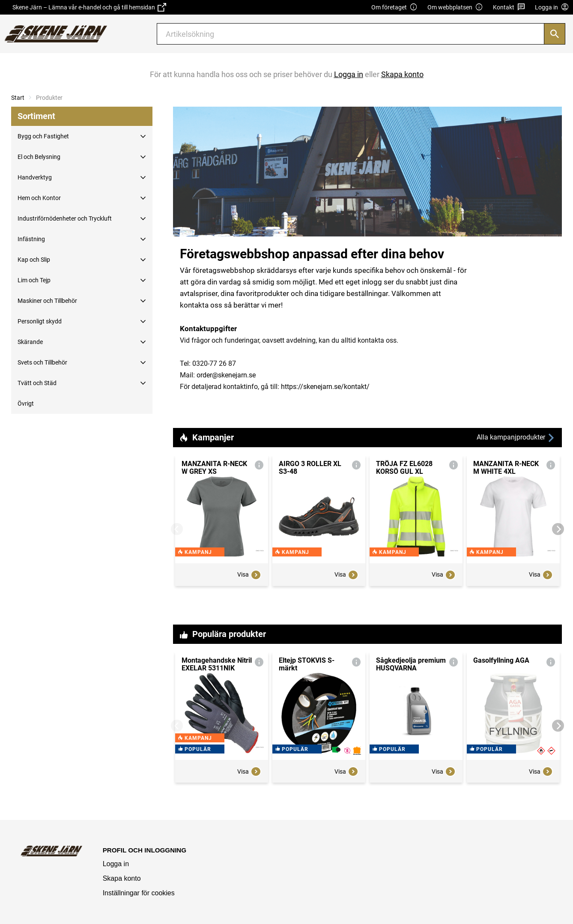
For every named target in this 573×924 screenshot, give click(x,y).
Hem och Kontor (39, 198)
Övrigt (26, 404)
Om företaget (394, 7)
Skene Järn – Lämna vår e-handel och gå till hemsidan (89, 7)
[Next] (558, 529)
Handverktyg (35, 177)
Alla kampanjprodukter (516, 438)
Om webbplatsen (455, 7)
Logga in (116, 864)
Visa (249, 591)
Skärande (30, 342)
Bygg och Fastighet (43, 136)
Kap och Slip (34, 260)
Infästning (31, 239)
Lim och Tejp (34, 280)
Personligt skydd (40, 321)
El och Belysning (39, 157)
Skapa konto (122, 878)
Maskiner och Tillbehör (47, 301)
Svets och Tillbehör (42, 362)
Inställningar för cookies (139, 893)
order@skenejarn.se (226, 375)
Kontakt (509, 7)
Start (18, 98)
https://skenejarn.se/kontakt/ (325, 387)
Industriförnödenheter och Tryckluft (65, 218)
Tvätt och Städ (37, 383)
